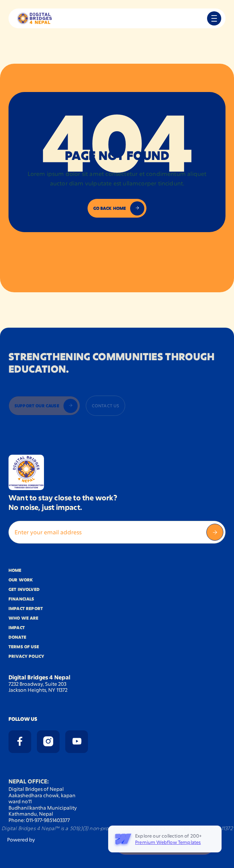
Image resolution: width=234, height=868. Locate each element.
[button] (214, 18)
